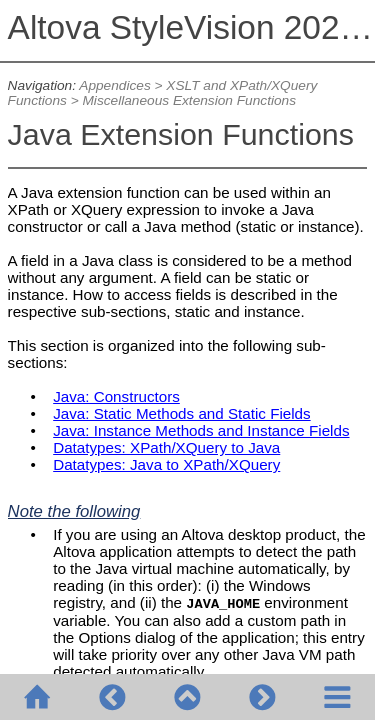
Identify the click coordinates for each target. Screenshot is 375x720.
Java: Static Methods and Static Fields (181, 413)
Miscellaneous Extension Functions (189, 100)
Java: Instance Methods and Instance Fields (201, 430)
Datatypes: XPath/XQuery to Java (166, 447)
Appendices (114, 85)
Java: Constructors (116, 396)
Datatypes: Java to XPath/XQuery (166, 464)
